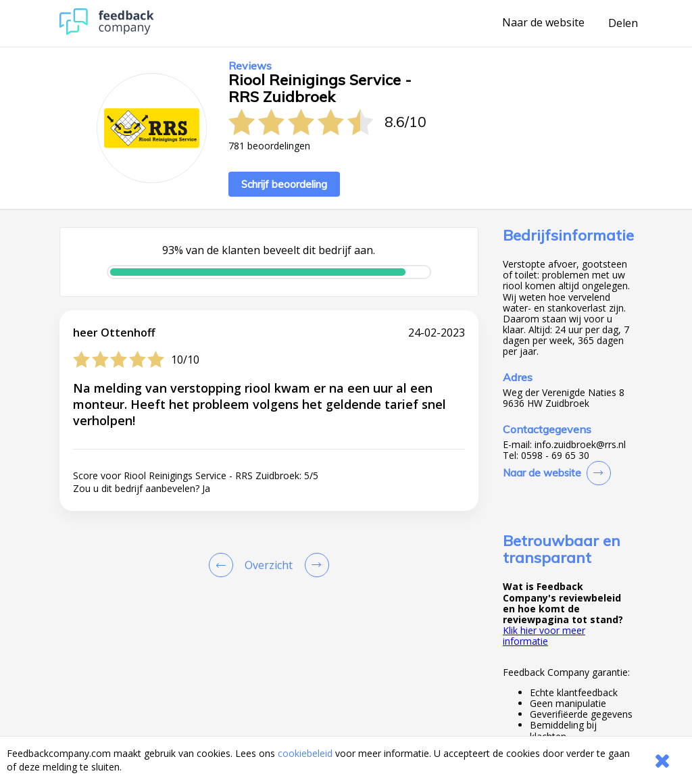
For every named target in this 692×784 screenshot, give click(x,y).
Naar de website (543, 23)
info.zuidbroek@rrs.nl (580, 445)
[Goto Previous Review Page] (224, 565)
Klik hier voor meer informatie (544, 636)
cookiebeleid (305, 753)
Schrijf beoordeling (284, 184)
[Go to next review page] (314, 565)
